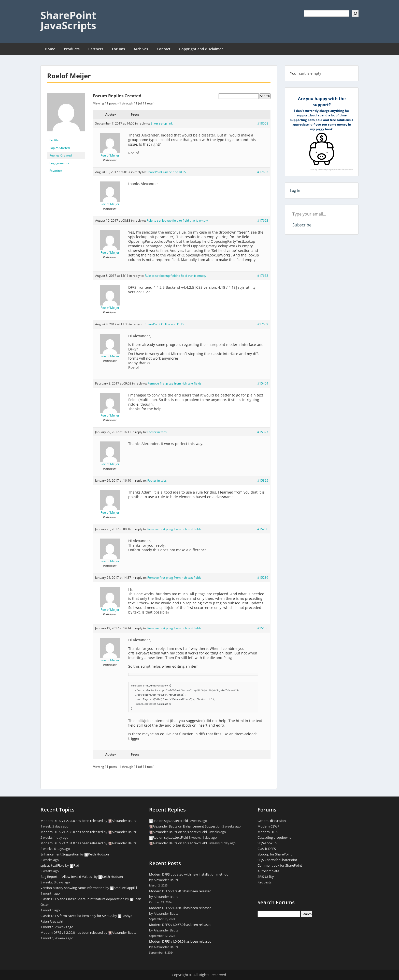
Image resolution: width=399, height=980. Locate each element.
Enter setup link (162, 123)
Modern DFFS (268, 832)
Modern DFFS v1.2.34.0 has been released (72, 821)
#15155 (263, 628)
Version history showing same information (73, 888)
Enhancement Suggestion (60, 854)
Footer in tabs (157, 432)
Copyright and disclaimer (201, 49)
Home (50, 49)
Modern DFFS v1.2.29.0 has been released (72, 932)
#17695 (263, 172)
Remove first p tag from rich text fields (175, 383)
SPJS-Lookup (267, 843)
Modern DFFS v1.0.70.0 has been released (180, 891)
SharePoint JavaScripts (68, 20)
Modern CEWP (268, 826)
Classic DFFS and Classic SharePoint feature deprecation (82, 899)
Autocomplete (268, 871)
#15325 (263, 480)
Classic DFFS (267, 849)
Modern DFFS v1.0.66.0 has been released (180, 941)
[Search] (355, 13)
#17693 (263, 220)
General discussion (272, 821)
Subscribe (302, 225)
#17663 (263, 276)
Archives (141, 49)
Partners (96, 49)
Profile (54, 140)
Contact (164, 49)
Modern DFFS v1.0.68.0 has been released (180, 908)
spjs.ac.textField (52, 865)
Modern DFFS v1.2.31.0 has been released (72, 843)
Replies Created (61, 155)
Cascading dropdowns (274, 837)
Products (72, 49)
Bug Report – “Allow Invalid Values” (67, 877)
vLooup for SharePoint (275, 854)
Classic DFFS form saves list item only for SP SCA (76, 916)
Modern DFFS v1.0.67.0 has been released (180, 925)
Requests (265, 882)
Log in (295, 190)
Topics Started (60, 148)
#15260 (263, 529)
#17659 (263, 324)
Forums (118, 49)
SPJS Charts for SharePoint (277, 860)
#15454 (263, 383)
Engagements (59, 163)
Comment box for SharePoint (280, 865)
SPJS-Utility (266, 877)
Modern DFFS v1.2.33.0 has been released (72, 832)
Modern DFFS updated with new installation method (189, 874)
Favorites (56, 171)
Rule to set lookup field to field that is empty (177, 220)
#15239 (263, 578)
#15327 (263, 432)
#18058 (263, 123)
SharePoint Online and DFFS (166, 172)
